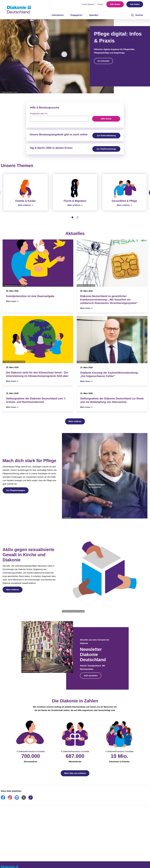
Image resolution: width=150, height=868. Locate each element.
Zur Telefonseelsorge (106, 149)
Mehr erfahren (75, 424)
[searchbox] (59, 119)
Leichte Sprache (88, 4)
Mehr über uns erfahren (75, 776)
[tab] (72, 220)
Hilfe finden (115, 4)
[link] (3, 802)
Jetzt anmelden (91, 678)
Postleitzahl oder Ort (39, 114)
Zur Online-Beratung (106, 136)
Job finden (135, 4)
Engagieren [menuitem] (76, 15)
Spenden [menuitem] (94, 15)
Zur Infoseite (103, 61)
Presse (100, 4)
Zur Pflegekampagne (16, 493)
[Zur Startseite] (19, 10)
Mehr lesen (11, 304)
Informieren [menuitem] (58, 15)
